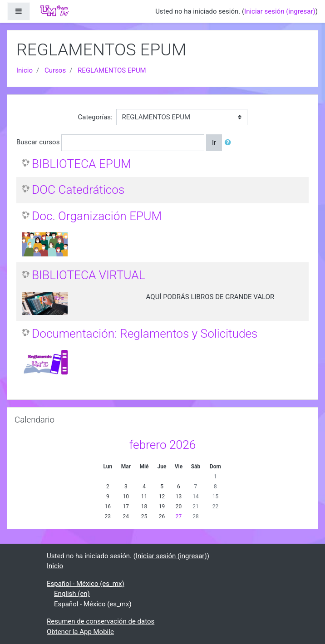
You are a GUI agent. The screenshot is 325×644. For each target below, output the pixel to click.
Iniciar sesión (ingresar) (280, 11)
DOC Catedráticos (78, 190)
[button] (230, 143)
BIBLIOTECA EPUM (81, 164)
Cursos (55, 70)
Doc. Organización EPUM (97, 216)
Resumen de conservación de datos (101, 621)
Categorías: (95, 117)
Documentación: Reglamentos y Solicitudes (145, 334)
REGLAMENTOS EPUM (112, 70)
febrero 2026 (163, 445)
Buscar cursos (38, 142)
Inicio (25, 70)
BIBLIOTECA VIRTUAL (89, 275)
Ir (214, 143)
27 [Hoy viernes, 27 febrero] (179, 516)
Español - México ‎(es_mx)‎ (86, 584)
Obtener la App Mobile (80, 632)
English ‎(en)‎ (72, 594)
